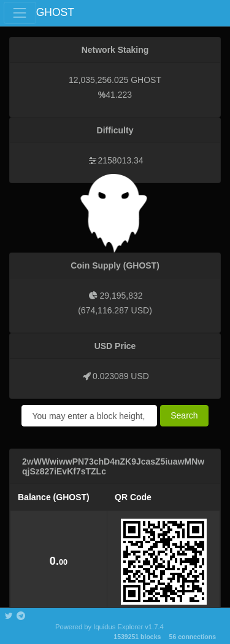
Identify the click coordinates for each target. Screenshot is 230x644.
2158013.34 (121, 160)
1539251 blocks (137, 637)
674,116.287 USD (115, 310)
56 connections (193, 637)
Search (184, 415)
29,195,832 (121, 296)
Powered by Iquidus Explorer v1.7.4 (109, 627)
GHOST (55, 12)
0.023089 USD (121, 376)
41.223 (119, 95)
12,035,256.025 (98, 80)
